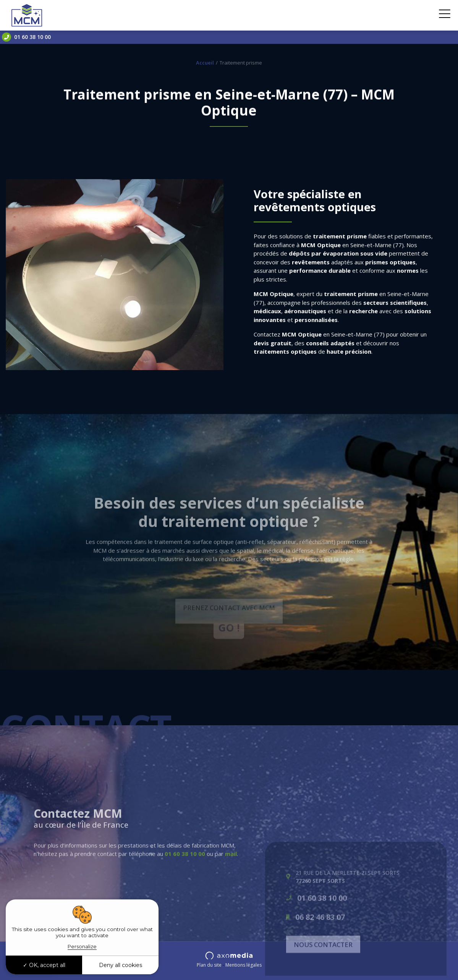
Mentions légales (244, 965)
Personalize (82, 946)
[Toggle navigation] (445, 15)
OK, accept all (44, 965)
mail (231, 885)
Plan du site (209, 965)
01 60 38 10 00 (26, 37)
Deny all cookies (121, 965)
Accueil (205, 63)
